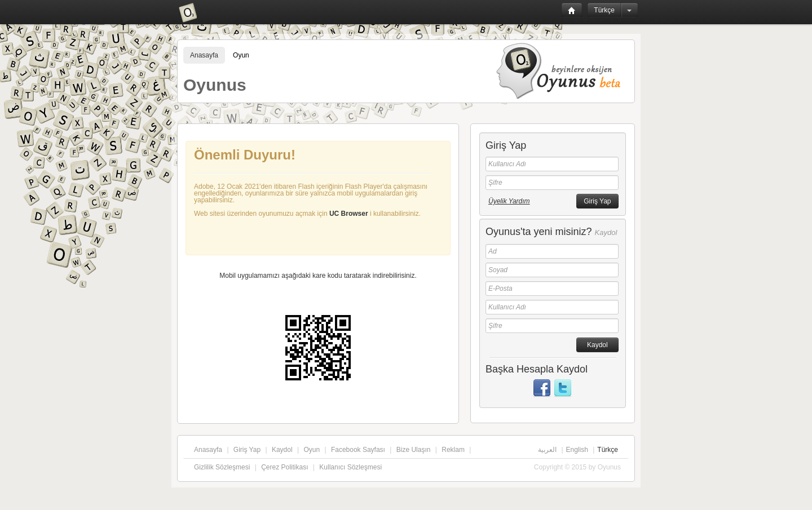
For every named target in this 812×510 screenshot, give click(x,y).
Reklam (453, 450)
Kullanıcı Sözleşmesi (350, 467)
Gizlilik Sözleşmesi (222, 467)
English (577, 450)
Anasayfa (204, 55)
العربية (547, 450)
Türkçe (604, 10)
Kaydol (282, 450)
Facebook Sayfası (358, 450)
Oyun (241, 55)
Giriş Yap (247, 450)
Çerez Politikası (284, 467)
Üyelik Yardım (509, 201)
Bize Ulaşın (414, 450)
